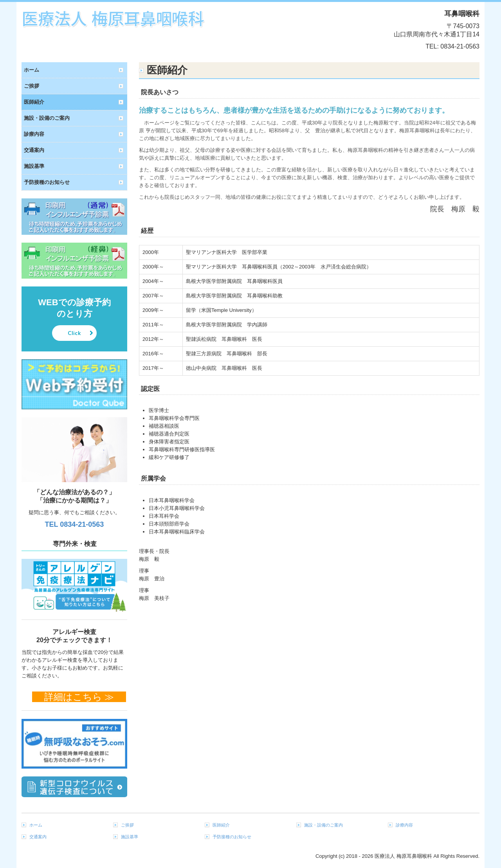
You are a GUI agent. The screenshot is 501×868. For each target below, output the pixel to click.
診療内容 (34, 134)
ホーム (32, 70)
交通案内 (34, 150)
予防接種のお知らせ (47, 182)
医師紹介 (34, 102)
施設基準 (34, 166)
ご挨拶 (32, 86)
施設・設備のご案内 (47, 118)
